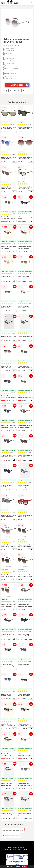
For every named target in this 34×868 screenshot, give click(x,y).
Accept (24, 866)
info (14, 132)
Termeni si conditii (13, 848)
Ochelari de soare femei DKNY (13, 830)
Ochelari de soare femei (11, 836)
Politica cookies (23, 850)
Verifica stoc (20, 85)
